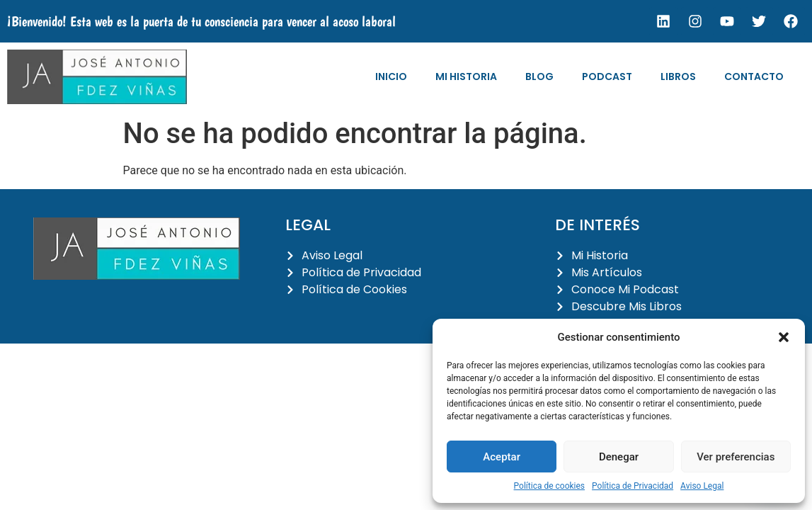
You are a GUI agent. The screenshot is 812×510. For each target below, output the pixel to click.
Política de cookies (550, 486)
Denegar (619, 457)
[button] (784, 337)
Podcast (607, 76)
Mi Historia (466, 76)
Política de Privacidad (633, 486)
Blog (539, 76)
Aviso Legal (702, 486)
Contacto (754, 76)
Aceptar (502, 457)
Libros (678, 76)
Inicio (391, 76)
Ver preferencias (736, 457)
